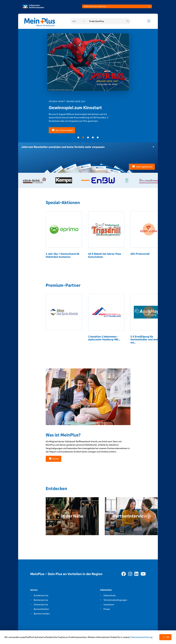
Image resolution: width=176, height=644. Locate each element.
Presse (107, 609)
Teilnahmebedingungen (115, 600)
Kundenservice (41, 595)
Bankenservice (41, 600)
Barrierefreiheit (41, 609)
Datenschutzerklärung (141, 637)
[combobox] (117, 6)
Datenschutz (110, 595)
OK (165, 637)
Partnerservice (41, 605)
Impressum (109, 605)
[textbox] (117, 6)
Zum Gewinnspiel (62, 130)
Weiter (53, 459)
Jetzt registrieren (142, 167)
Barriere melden (42, 614)
